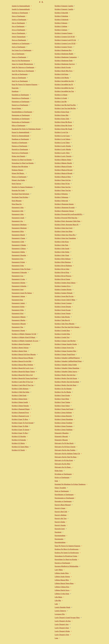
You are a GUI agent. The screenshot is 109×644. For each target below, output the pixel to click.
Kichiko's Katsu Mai (62, 115)
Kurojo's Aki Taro (61, 518)
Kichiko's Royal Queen (62, 279)
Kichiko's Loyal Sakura (62, 139)
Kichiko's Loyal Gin (61, 132)
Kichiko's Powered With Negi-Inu (66, 218)
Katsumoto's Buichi (18, 235)
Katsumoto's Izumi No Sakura (22, 293)
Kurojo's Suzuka (60, 525)
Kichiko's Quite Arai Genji (64, 228)
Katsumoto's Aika (18, 208)
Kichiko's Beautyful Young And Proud (25, 378)
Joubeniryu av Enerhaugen (21, 43)
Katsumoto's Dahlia (18, 252)
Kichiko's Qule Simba (62, 252)
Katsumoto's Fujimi (18, 262)
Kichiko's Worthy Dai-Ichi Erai (65, 375)
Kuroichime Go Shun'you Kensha (66, 559)
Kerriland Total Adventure (20, 194)
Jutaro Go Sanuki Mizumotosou (22, 64)
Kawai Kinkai (17, 108)
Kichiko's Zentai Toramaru (64, 426)
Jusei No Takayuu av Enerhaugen (23, 71)
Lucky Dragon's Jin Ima (63, 621)
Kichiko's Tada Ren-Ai (62, 320)
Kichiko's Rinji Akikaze (63, 259)
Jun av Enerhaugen (18, 54)
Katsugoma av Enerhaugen (21, 115)
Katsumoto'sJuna (17, 300)
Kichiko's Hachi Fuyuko (63, 67)
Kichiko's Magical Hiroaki (64, 173)
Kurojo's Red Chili (61, 512)
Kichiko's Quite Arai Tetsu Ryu (65, 235)
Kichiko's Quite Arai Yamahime (65, 238)
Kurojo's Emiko (60, 522)
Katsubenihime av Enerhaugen (22, 112)
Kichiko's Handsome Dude (64, 61)
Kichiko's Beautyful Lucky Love (23, 368)
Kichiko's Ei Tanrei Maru (20, 447)
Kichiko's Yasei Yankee (62, 402)
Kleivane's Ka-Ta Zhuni (63, 467)
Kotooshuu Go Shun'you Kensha (23, 163)
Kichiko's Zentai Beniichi (63, 416)
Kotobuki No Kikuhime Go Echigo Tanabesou (70, 484)
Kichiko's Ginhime (61, 26)
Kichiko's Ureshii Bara (62, 331)
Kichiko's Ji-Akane (61, 95)
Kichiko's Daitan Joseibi (20, 402)
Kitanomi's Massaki (61, 436)
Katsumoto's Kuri (18, 313)
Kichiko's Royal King (62, 272)
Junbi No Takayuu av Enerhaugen (23, 67)
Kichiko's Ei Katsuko (19, 440)
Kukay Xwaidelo (60, 488)
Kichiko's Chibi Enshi (19, 395)
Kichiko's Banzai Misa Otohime (22, 365)
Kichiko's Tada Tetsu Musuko (65, 324)
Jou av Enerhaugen (18, 26)
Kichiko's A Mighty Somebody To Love (25, 341)
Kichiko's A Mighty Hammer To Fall (24, 334)
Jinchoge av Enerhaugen (20, 13)
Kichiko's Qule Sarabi (62, 249)
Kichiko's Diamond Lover (20, 416)
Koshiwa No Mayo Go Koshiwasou (67, 549)
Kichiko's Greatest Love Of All (65, 43)
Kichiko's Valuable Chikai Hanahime (67, 368)
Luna (56, 638)
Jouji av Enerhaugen (19, 47)
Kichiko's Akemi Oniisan (20, 348)
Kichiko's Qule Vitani (62, 255)
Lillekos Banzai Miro (62, 580)
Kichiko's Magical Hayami (64, 170)
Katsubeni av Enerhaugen (20, 95)
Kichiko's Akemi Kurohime (21, 344)
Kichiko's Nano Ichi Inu (63, 180)
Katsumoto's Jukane (18, 296)
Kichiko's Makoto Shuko (63, 160)
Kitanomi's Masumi (61, 440)
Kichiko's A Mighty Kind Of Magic (24, 337)
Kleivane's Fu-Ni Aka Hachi (64, 443)
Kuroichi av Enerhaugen (20, 149)
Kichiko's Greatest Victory (64, 47)
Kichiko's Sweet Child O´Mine (65, 300)
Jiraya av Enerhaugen (19, 40)
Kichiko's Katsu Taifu (62, 119)
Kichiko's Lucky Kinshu (63, 146)
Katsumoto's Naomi (18, 331)
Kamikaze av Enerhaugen (20, 139)
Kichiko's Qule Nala (61, 245)
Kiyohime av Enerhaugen (63, 474)
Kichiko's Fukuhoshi (62, 20)
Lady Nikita (59, 570)
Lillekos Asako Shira (62, 573)
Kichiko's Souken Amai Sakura (65, 283)
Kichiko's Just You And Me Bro (65, 108)
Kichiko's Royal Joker (62, 269)
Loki (56, 604)
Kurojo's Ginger (60, 508)
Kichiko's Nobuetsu (61, 194)
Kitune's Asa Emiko (18, 180)
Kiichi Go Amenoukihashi (20, 136)
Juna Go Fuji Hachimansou (21, 61)
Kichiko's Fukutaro (61, 23)
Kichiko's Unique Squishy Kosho (66, 344)
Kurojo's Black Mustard (63, 505)
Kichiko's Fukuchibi (61, 13)
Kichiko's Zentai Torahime (64, 423)
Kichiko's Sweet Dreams (63, 307)
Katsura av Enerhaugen (19, 146)
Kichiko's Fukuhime (61, 16)
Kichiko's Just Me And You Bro (65, 105)
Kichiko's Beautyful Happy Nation (23, 372)
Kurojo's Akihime (61, 515)
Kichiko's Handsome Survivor (65, 64)
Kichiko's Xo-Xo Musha (63, 392)
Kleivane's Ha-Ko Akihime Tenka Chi (67, 454)
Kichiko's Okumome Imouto (64, 204)
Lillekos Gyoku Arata (62, 594)
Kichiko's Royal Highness (63, 266)
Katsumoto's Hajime (19, 283)
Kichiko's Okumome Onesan (64, 211)
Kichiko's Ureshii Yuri (62, 337)
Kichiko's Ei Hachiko (19, 436)
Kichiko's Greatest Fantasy (64, 33)
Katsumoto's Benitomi (19, 228)
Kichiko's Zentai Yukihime (64, 430)
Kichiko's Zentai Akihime (63, 413)
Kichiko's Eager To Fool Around (23, 423)
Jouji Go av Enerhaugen (20, 81)
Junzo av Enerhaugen (19, 78)
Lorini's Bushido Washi (62, 607)
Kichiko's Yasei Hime (62, 399)
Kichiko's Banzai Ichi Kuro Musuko (24, 354)
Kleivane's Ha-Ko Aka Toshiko (65, 450)
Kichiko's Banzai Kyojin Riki (22, 361)
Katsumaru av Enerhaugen (21, 102)
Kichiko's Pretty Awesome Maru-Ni (67, 225)
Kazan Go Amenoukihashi (21, 132)
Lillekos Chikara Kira (62, 587)
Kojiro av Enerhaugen (62, 477)
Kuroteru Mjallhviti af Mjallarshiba (66, 566)
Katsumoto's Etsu (18, 259)
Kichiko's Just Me (61, 102)
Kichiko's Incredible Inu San (64, 88)
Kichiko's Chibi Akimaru (20, 389)
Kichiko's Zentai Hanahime (64, 419)
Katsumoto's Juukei (18, 303)
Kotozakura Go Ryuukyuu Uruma (66, 556)
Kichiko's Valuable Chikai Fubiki (66, 365)
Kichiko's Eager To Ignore (20, 430)
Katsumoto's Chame (18, 238)
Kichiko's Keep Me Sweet (63, 126)
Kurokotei (58, 532)
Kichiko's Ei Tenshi (18, 450)
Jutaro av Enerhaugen (19, 57)
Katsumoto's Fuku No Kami (21, 269)
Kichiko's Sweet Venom (63, 313)
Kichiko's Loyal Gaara (62, 136)
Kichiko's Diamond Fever (20, 413)
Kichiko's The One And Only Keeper (67, 327)
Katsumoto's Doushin (19, 255)
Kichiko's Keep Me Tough (63, 129)
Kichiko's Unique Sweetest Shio (65, 351)
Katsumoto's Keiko (18, 307)
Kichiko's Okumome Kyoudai (65, 208)
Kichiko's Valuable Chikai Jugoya (66, 372)
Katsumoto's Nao (17, 327)
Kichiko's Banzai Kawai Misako (22, 358)
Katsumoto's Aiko (18, 214)
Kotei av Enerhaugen (62, 491)
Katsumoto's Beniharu (19, 225)
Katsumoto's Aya (17, 221)
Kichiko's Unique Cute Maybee (65, 341)
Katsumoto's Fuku (18, 266)
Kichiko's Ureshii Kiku (62, 334)
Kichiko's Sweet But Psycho (64, 296)
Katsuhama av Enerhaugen (21, 119)
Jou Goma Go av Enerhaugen (22, 50)
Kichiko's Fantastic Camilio (64, 6)
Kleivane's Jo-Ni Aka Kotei (64, 460)
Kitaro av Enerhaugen (19, 177)
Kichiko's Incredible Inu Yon (64, 91)
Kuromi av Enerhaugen (62, 563)
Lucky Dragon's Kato (62, 628)
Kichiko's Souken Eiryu (63, 286)
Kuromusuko (59, 539)
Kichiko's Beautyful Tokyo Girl (22, 375)
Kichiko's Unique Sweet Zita (64, 348)
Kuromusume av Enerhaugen (64, 498)
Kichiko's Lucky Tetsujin (63, 156)
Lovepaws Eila (60, 614)
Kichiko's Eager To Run (20, 433)
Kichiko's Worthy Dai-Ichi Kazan (66, 378)
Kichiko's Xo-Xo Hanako (63, 389)
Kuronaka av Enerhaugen (63, 501)
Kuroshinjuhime (60, 542)
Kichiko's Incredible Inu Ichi (64, 81)
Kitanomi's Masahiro (62, 433)
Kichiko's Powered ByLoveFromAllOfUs (68, 214)
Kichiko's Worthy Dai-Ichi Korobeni (67, 382)
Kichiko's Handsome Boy (63, 50)
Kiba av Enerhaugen (19, 126)
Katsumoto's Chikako (19, 245)
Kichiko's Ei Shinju (18, 443)
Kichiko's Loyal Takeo (62, 143)
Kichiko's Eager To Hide (20, 426)
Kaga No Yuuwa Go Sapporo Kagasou (25, 85)
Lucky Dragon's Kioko (62, 631)
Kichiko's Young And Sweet (64, 409)
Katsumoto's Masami (19, 324)
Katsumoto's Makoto (19, 317)
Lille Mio (58, 601)
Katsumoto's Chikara (19, 249)
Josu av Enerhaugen (19, 33)
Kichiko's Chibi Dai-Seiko (21, 392)
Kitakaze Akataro (18, 170)
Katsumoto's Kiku (18, 310)
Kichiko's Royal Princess (63, 276)
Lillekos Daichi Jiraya (62, 590)
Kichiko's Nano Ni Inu (62, 184)
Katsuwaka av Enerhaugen (21, 122)
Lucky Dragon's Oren (62, 635)
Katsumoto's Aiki (18, 211)
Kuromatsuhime (60, 536)
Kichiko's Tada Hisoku (62, 317)
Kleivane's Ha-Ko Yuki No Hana (66, 457)
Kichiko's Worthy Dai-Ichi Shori (65, 385)
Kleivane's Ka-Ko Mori (62, 464)
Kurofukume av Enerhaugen (64, 495)
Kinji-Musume (17, 201)
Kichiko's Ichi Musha (62, 78)
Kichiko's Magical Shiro (63, 177)
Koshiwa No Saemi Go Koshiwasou (67, 553)
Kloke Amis (59, 471)
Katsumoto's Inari (18, 290)
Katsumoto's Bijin (18, 231)
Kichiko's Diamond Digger (21, 409)
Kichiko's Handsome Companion (66, 57)
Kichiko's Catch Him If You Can (23, 385)
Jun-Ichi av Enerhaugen (20, 74)
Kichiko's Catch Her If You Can (22, 382)
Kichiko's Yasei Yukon (62, 406)
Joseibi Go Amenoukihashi (21, 9)
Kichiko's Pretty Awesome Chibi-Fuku (67, 221)
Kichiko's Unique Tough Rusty (65, 354)
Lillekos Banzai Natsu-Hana (64, 583)
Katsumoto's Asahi (18, 218)
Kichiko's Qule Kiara (62, 242)
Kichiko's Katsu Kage (62, 112)
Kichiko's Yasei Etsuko (62, 395)
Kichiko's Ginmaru (61, 30)
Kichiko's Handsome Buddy (64, 54)
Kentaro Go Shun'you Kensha (22, 160)
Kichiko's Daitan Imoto (19, 399)
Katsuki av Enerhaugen (19, 143)
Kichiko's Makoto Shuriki (63, 163)
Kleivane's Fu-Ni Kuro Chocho (65, 447)
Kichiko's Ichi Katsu (61, 74)
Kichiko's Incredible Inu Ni (64, 85)
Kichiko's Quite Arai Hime (64, 231)
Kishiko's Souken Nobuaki (64, 293)
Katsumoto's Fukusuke (19, 272)
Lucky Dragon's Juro (62, 624)
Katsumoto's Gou (18, 276)
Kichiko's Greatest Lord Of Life (65, 40)
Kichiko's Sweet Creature (63, 303)
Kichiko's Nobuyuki (61, 201)
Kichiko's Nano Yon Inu (63, 190)
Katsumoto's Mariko (19, 320)
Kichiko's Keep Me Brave (63, 122)
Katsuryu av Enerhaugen (20, 105)
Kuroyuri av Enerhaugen (20, 153)
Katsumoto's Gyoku (18, 279)
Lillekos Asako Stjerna (62, 577)
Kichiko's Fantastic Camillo (64, 9)
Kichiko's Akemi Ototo (19, 351)
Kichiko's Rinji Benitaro (63, 262)
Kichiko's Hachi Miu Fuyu (64, 71)
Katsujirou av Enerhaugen (20, 98)
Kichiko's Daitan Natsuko (20, 406)
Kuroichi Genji (60, 529)
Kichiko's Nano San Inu (63, 187)
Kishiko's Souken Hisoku (63, 290)
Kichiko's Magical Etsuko (63, 167)
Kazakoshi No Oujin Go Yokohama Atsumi (26, 129)
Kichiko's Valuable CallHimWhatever (67, 358)
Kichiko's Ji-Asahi (61, 98)
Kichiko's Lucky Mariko (63, 149)
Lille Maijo (58, 597)
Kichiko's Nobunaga (61, 197)
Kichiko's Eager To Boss (20, 419)
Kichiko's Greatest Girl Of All (65, 37)
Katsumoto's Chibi (18, 242)
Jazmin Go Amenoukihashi (21, 6)
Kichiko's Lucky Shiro (62, 153)
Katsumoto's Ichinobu (19, 286)
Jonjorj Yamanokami (19, 37)
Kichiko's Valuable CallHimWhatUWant (68, 361)
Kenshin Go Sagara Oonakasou (22, 187)
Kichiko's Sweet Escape (63, 310)
